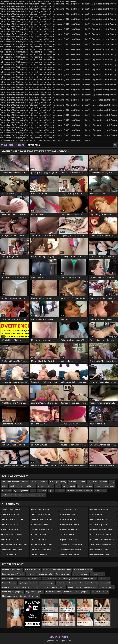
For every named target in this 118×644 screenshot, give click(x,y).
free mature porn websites (101, 535)
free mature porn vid (10, 514)
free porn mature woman (101, 555)
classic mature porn (69, 509)
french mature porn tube (42, 519)
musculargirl (32, 574)
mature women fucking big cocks (77, 592)
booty (112, 482)
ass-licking (35, 482)
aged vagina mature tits (28, 583)
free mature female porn (71, 545)
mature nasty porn (68, 514)
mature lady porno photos (12, 570)
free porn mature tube (40, 514)
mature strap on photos (83, 570)
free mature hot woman (41, 587)
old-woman (30, 495)
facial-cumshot (13, 482)
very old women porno (34, 592)
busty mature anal (9, 583)
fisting (51, 486)
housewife (73, 482)
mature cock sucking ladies (67, 583)
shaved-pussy (100, 490)
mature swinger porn (100, 592)
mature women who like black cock (16, 587)
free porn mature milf (99, 519)
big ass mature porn (69, 540)
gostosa (44, 482)
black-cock (42, 486)
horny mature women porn (101, 529)
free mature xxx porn (69, 529)
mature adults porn (39, 555)
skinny (80, 486)
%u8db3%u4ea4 (8, 578)
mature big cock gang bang (13, 592)
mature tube (104, 578)
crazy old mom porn (80, 574)
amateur (25, 482)
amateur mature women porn (14, 545)
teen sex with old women (30, 596)
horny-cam (60, 490)
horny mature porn (39, 535)
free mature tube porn (11, 529)
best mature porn (38, 540)
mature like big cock (32, 570)
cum (23, 486)
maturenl (41, 495)
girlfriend (25, 490)
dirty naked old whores (52, 578)
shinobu (94, 574)
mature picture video (54, 592)
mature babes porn (68, 519)
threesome (19, 495)
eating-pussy (93, 482)
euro (52, 482)
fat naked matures (63, 574)
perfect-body (61, 482)
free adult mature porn (41, 550)
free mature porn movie (11, 550)
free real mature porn (11, 509)
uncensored (110, 486)
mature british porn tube (12, 519)
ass (4, 482)
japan (51, 490)
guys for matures (59, 587)
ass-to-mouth (7, 495)
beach (20, 578)
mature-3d (88, 490)
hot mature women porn (41, 545)
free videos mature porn (41, 529)
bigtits (16, 490)
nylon (58, 486)
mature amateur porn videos (102, 540)
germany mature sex (32, 578)
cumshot (89, 486)
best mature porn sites (40, 509)
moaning (70, 490)
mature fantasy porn (10, 540)
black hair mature (107, 587)
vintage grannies (74, 587)
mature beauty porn (98, 524)
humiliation (14, 486)
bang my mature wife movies (13, 574)
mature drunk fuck (46, 574)
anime (5, 486)
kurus (102, 574)
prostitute (99, 486)
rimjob (73, 486)
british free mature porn (12, 535)
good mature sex (90, 578)
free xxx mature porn (99, 550)
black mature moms (10, 596)
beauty (79, 490)
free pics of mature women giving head (95, 583)
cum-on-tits (7, 490)
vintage (82, 482)
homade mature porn (40, 524)
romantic (104, 482)
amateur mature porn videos (102, 545)
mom (33, 490)
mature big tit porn (9, 524)
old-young (31, 486)
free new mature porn (70, 524)
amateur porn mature (69, 555)
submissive (42, 490)
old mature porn (67, 535)
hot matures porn (9, 555)
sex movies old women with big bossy (57, 570)
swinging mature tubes (72, 578)
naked (65, 486)
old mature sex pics (47, 583)
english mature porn (98, 514)
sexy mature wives (90, 587)
